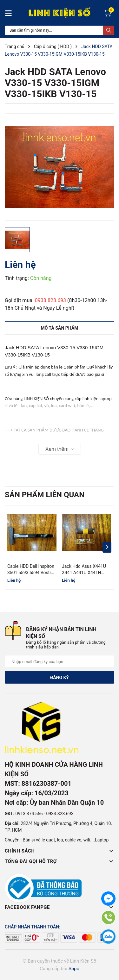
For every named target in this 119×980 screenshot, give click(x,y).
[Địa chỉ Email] (60, 661)
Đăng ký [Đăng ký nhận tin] (60, 678)
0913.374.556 (29, 814)
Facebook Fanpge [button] (60, 907)
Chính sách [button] (60, 851)
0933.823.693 (50, 300)
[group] (60, 167)
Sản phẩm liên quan (45, 495)
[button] (107, 547)
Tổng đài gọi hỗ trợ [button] (60, 861)
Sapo (74, 969)
